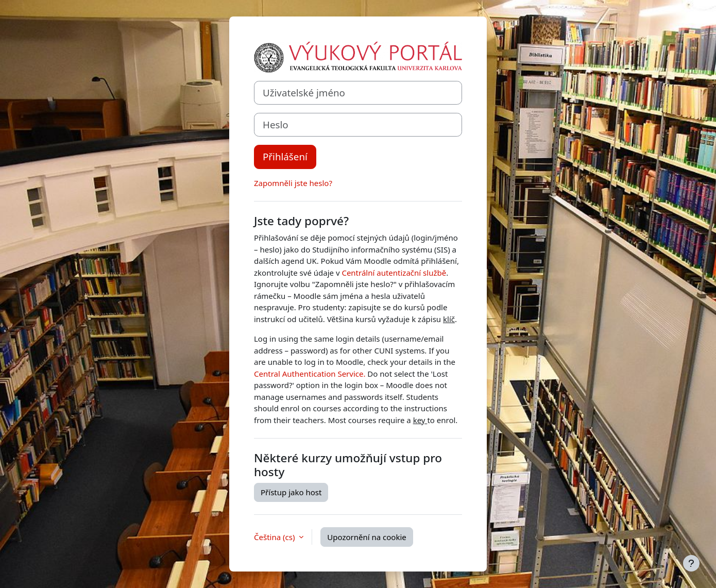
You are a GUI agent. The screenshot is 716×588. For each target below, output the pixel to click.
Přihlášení (285, 156)
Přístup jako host (291, 492)
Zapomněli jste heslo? (293, 183)
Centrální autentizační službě (394, 273)
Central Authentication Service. (310, 374)
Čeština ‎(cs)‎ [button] (275, 537)
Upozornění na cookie (366, 537)
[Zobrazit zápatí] (691, 563)
